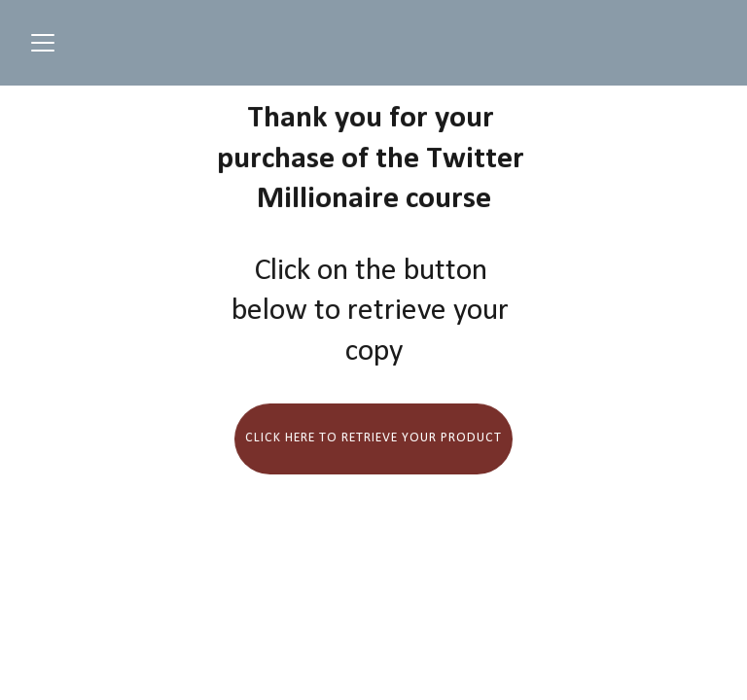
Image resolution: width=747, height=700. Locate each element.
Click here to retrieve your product (373, 438)
